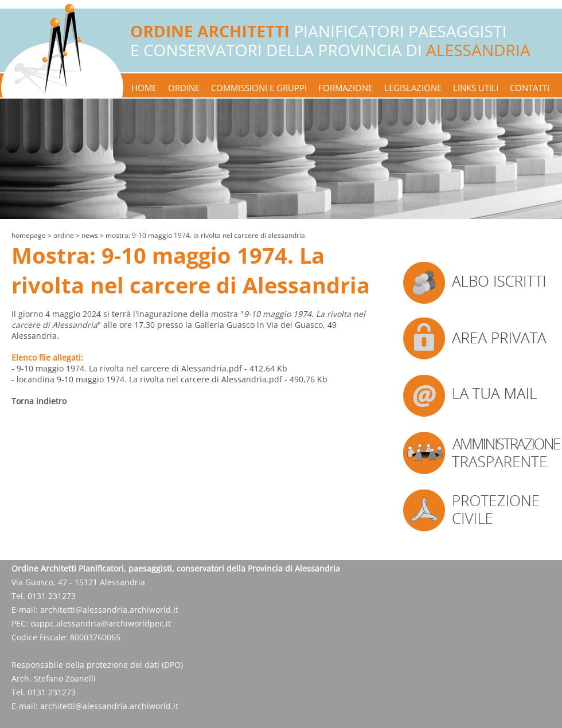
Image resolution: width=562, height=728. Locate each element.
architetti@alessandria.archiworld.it (109, 610)
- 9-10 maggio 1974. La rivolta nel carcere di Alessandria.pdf (127, 368)
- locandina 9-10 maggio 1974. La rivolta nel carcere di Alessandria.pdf (147, 379)
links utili (476, 88)
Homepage (29, 235)
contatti (530, 88)
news (90, 235)
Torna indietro (39, 401)
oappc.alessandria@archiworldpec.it (101, 623)
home (144, 88)
